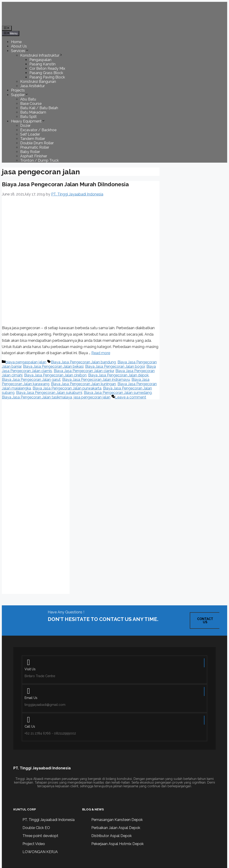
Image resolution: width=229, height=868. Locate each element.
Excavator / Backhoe (38, 130)
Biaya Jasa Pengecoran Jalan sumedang (118, 393)
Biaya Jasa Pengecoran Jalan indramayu (96, 380)
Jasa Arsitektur (32, 86)
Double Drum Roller (37, 143)
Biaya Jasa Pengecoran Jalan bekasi (53, 366)
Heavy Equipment (28, 121)
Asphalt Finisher (34, 156)
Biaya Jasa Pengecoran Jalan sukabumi (49, 393)
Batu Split (28, 117)
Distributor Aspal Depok (112, 836)
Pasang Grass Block (46, 73)
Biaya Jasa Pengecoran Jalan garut (31, 380)
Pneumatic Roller (35, 147)
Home (16, 42)
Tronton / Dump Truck (39, 160)
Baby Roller (30, 152)
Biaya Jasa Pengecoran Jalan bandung (83, 362)
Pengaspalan (40, 60)
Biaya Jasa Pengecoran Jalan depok (118, 375)
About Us (19, 46)
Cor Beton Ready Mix (47, 68)
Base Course (31, 104)
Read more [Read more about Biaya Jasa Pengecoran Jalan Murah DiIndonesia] (101, 353)
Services (20, 51)
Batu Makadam (33, 112)
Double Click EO (36, 828)
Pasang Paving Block (47, 77)
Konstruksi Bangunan (38, 82)
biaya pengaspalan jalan (26, 362)
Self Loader (30, 134)
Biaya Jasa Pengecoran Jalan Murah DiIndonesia (65, 184)
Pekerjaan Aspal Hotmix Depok (117, 844)
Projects (18, 90)
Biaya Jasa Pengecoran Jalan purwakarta (67, 388)
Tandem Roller (33, 139)
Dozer (25, 126)
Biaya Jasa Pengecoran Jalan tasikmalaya (37, 397)
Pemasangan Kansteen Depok (117, 820)
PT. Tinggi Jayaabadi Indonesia (49, 820)
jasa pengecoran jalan (92, 397)
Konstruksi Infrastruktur (42, 55)
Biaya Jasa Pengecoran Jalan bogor (115, 366)
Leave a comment (131, 397)
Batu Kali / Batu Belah (39, 108)
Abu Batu (28, 99)
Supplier (20, 95)
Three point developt (40, 836)
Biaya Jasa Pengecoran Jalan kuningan (83, 384)
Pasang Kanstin (42, 64)
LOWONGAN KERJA (40, 852)
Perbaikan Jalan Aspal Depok (116, 828)
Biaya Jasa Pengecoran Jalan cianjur (84, 371)
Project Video (34, 844)
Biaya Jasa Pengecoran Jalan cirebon (55, 375)
